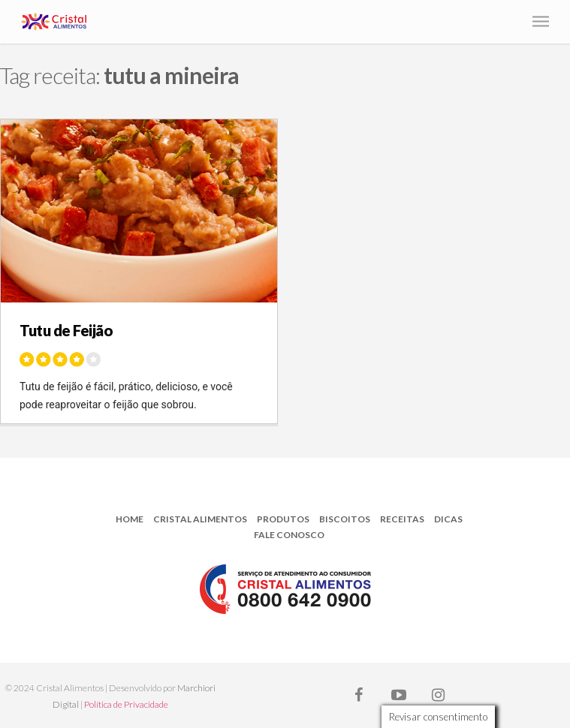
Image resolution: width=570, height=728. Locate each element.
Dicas (448, 519)
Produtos (283, 519)
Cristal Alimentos (200, 519)
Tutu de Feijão (66, 330)
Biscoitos (345, 519)
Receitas (402, 519)
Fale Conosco (289, 535)
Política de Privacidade (126, 704)
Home (130, 519)
